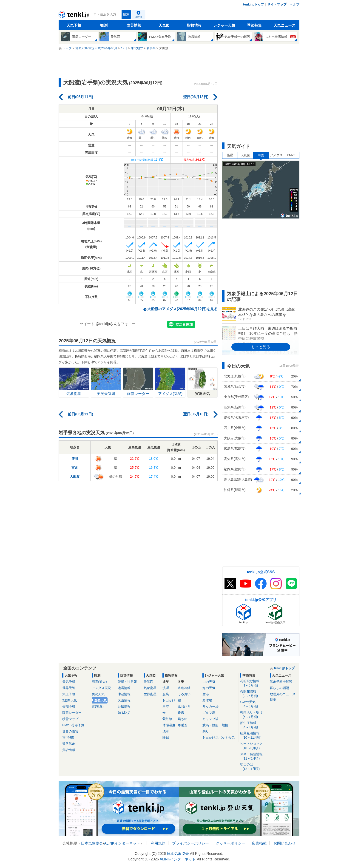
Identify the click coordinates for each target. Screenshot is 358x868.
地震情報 (124, 688)
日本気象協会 (92, 843)
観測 (104, 25)
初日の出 (253, 767)
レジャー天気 (224, 25)
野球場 (207, 700)
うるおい (184, 694)
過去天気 (100, 700)
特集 (273, 700)
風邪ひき (184, 706)
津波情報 (124, 694)
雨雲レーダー (72, 713)
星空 (166, 706)
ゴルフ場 (209, 713)
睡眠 (166, 738)
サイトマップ (277, 4)
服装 (166, 694)
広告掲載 (259, 843)
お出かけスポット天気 (219, 738)
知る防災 (124, 713)
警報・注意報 (127, 682)
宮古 (75, 468)
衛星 (230, 155)
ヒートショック (253, 746)
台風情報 (124, 706)
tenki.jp (75, 16)
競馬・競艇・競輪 (215, 725)
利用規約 (158, 843)
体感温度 (169, 725)
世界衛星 (150, 694)
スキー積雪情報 (253, 756)
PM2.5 (292, 155)
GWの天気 (253, 704)
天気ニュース (284, 25)
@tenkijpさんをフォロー (116, 324)
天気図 (164, 25)
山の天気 (209, 682)
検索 (126, 14)
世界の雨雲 (70, 731)
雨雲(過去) (99, 682)
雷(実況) (98, 706)
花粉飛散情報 (253, 683)
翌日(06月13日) (196, 97)
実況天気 (98, 694)
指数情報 (194, 25)
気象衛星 (150, 688)
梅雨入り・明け (253, 715)
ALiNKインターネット (122, 843)
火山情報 (124, 700)
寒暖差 (182, 725)
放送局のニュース (283, 694)
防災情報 (134, 25)
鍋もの (182, 719)
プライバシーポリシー (190, 843)
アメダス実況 (101, 688)
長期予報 (69, 706)
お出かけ (169, 700)
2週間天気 (70, 700)
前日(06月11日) (80, 97)
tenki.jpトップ (254, 4)
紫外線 (167, 719)
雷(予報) (68, 738)
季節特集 (254, 25)
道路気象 (69, 744)
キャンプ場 (210, 719)
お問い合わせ (284, 843)
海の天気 (209, 688)
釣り (206, 731)
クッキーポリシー (230, 843)
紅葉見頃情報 (253, 736)
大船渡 (75, 477)
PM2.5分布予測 (73, 725)
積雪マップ (70, 719)
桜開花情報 (253, 694)
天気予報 (74, 25)
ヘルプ (295, 4)
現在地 (138, 17)
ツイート (87, 324)
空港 (206, 694)
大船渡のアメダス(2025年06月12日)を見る (182, 309)
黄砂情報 (69, 750)
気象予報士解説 (281, 682)
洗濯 (166, 688)
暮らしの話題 (279, 688)
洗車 (166, 731)
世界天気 (69, 688)
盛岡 (75, 459)
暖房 (181, 713)
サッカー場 (210, 706)
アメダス (276, 155)
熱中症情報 (253, 725)
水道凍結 (184, 688)
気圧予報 (69, 694)
